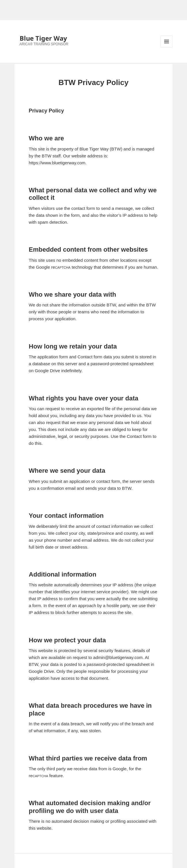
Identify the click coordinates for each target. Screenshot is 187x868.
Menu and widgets (167, 47)
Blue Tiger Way (43, 38)
